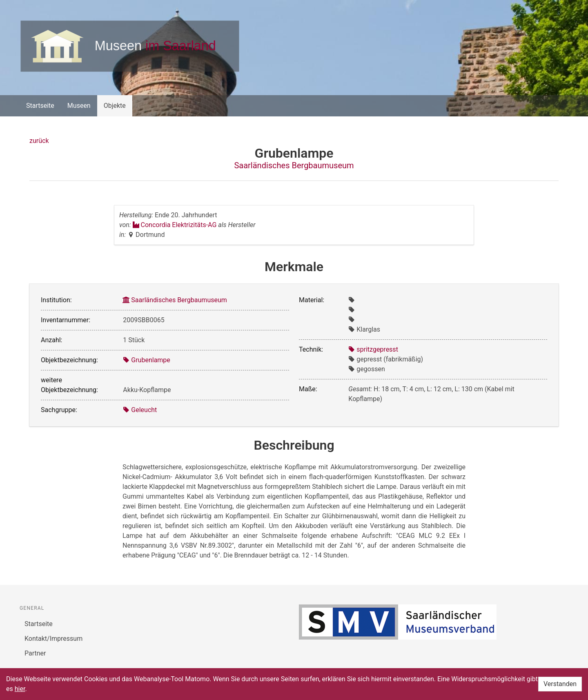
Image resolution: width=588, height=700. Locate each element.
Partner (35, 653)
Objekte (115, 106)
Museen (79, 106)
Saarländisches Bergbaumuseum (294, 165)
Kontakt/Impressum (53, 639)
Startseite (40, 106)
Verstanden (560, 684)
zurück (39, 141)
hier (20, 689)
